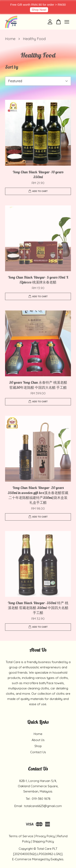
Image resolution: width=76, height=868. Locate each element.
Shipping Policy (43, 841)
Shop (38, 746)
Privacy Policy (45, 836)
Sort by (12, 68)
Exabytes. (57, 859)
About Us (38, 740)
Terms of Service (21, 836)
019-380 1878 (41, 799)
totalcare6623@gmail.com (43, 806)
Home (10, 39)
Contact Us (38, 752)
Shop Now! (39, 10)
